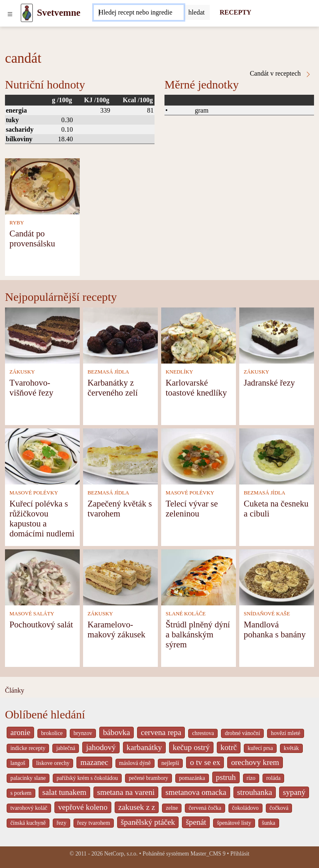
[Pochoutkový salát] (42, 577)
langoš (18, 763)
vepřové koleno (83, 807)
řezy (61, 823)
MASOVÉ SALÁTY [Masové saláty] (32, 614)
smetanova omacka (196, 792)
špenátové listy (234, 823)
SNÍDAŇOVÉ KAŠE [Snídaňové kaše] (267, 614)
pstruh (226, 777)
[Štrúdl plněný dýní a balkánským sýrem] (199, 577)
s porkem (21, 793)
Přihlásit (240, 854)
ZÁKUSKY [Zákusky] (22, 372)
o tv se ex (205, 762)
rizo (251, 778)
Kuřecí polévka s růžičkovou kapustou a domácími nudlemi (42, 518)
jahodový (101, 747)
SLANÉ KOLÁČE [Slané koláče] (186, 614)
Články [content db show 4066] (15, 690)
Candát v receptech (281, 74)
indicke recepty (28, 748)
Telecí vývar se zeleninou (192, 508)
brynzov (83, 733)
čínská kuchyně (28, 823)
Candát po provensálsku (32, 238)
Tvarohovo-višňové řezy (32, 387)
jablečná (66, 748)
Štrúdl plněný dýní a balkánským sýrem (198, 634)
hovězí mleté (286, 733)
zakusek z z (137, 807)
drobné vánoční (242, 733)
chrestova (203, 733)
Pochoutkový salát (41, 624)
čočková (279, 808)
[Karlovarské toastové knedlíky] (199, 335)
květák (291, 748)
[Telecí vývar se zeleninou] (199, 456)
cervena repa (161, 732)
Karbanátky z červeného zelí (113, 387)
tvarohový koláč (29, 808)
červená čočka (205, 808)
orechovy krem (255, 762)
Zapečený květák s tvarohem (120, 508)
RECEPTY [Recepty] (236, 12)
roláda (273, 778)
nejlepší (171, 763)
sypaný (294, 792)
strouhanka (255, 792)
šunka (269, 823)
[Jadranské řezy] (277, 335)
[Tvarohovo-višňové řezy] (42, 335)
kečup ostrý (191, 747)
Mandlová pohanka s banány (275, 629)
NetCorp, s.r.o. (121, 854)
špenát (196, 822)
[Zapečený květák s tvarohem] (120, 456)
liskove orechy (53, 763)
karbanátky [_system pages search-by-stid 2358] (144, 747)
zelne (172, 808)
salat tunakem (64, 792)
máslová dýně (135, 763)
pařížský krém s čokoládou (87, 778)
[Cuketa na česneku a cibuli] (277, 456)
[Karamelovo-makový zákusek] (120, 577)
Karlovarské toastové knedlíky (196, 387)
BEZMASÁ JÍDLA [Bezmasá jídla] (108, 372)
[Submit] (197, 12)
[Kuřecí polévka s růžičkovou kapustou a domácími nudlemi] (42, 456)
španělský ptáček (148, 822)
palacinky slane (28, 778)
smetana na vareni (126, 792)
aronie (20, 732)
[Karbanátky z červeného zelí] (120, 335)
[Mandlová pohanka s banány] (277, 577)
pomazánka (192, 778)
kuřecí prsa (260, 748)
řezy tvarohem (94, 823)
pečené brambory (148, 778)
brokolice (52, 733)
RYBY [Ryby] (17, 223)
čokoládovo (245, 808)
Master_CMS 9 (208, 854)
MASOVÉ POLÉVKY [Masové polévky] (34, 493)
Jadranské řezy (269, 382)
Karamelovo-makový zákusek (117, 629)
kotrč (229, 747)
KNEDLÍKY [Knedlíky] (179, 372)
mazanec (94, 762)
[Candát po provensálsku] (42, 186)
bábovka (117, 732)
